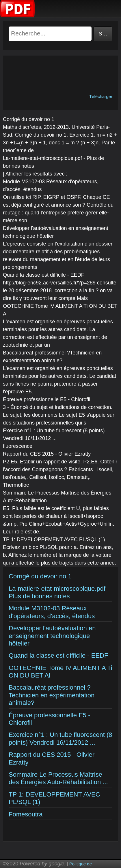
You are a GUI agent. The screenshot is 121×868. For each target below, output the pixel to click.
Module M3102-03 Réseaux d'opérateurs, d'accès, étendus (52, 612)
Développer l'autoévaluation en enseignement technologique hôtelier (52, 636)
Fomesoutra (26, 814)
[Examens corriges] (18, 16)
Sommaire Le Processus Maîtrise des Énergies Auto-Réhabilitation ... (58, 778)
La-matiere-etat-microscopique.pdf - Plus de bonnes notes (59, 592)
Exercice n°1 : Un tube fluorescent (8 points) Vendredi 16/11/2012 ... (60, 738)
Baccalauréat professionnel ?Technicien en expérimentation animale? (52, 695)
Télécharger (101, 96)
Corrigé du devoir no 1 (40, 576)
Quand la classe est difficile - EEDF (58, 655)
